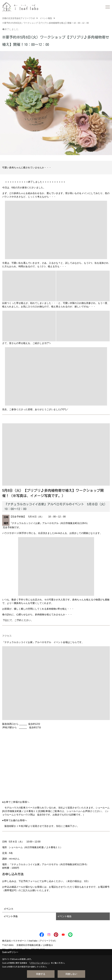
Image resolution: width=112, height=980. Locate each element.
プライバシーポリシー (40, 963)
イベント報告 (64, 916)
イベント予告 (11, 916)
